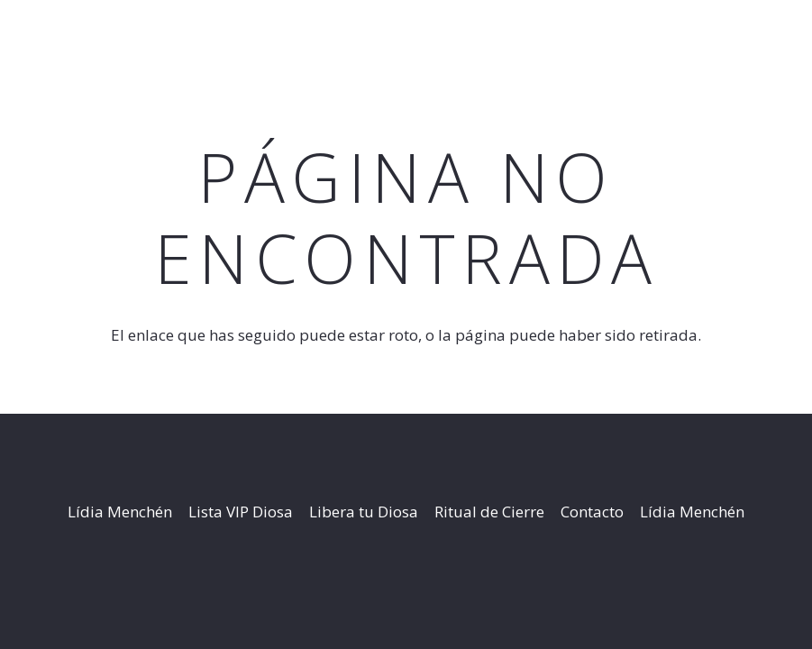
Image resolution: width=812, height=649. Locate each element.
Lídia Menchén (120, 512)
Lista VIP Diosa (241, 512)
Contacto (592, 512)
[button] (714, 36)
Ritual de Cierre (489, 512)
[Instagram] (789, 36)
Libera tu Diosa (364, 512)
